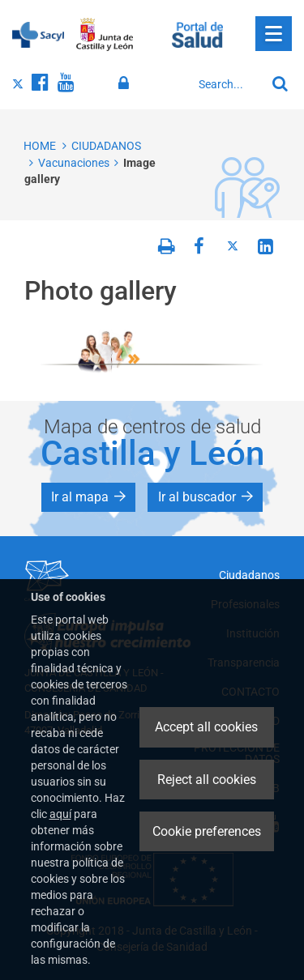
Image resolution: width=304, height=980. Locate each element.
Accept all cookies (206, 727)
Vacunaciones (74, 163)
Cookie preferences (207, 831)
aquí (60, 814)
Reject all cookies (207, 780)
